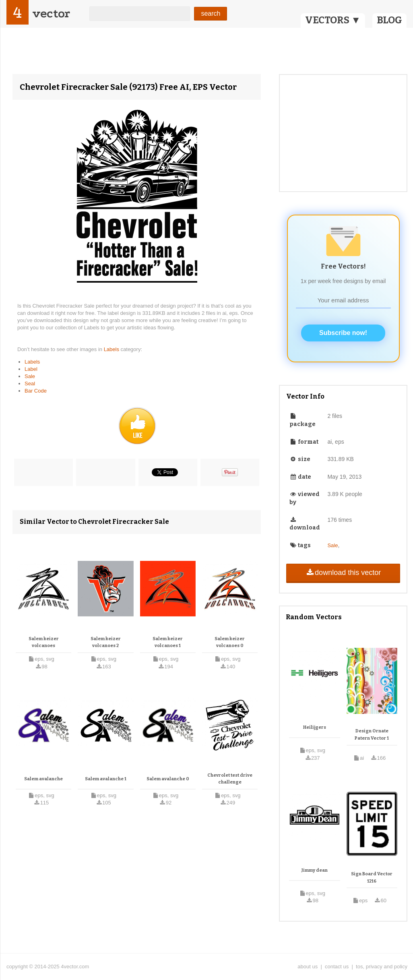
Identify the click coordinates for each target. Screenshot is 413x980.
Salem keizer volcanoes (44, 642)
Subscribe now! (343, 333)
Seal (30, 384)
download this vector (343, 573)
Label (31, 369)
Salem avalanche (43, 779)
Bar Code (36, 391)
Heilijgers (315, 727)
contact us (337, 967)
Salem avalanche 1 (106, 779)
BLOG (389, 20)
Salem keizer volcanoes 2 (106, 642)
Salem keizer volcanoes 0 (230, 642)
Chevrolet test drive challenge (230, 779)
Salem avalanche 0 (168, 779)
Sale (30, 376)
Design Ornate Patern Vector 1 (372, 735)
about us (308, 967)
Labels (112, 349)
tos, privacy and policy (382, 967)
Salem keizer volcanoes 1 (168, 642)
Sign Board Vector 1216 (372, 878)
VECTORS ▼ (333, 20)
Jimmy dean (315, 870)
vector (51, 13)
